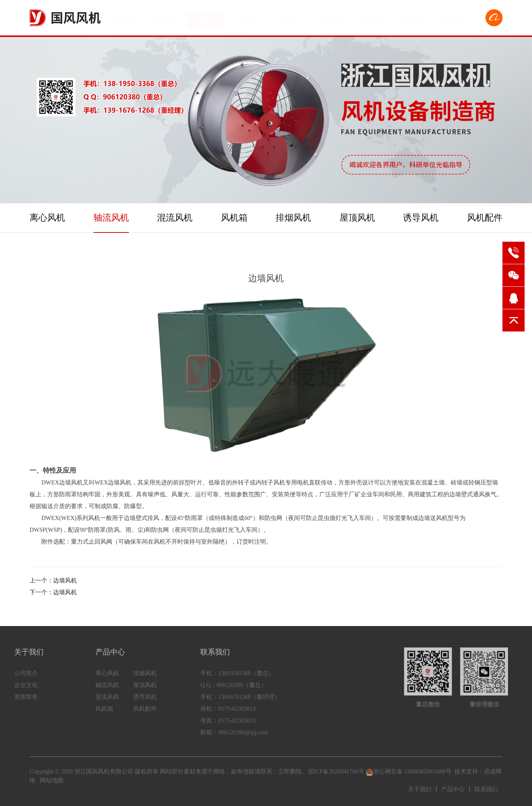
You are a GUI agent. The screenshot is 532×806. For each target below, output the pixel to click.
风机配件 (485, 218)
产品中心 (205, 18)
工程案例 (331, 18)
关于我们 (164, 18)
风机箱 (234, 218)
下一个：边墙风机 (53, 592)
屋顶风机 (357, 218)
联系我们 (456, 18)
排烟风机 (293, 218)
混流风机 (175, 218)
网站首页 (122, 18)
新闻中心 (289, 18)
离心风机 (47, 218)
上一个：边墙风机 (53, 580)
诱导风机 (421, 218)
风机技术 (414, 18)
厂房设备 (247, 18)
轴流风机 (111, 218)
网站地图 (52, 780)
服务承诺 (372, 18)
